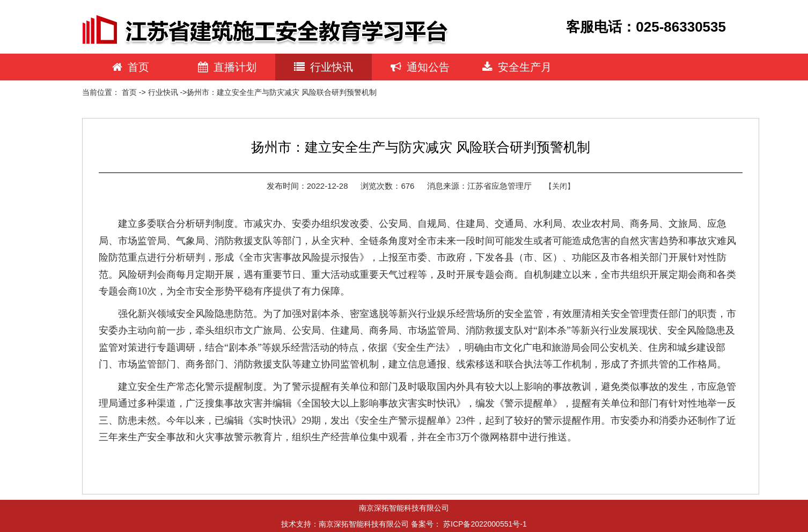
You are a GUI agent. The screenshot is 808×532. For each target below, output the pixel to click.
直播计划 (227, 67)
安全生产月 (517, 67)
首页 (131, 67)
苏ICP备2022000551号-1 (485, 524)
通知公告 (420, 67)
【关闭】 (560, 186)
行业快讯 (324, 67)
